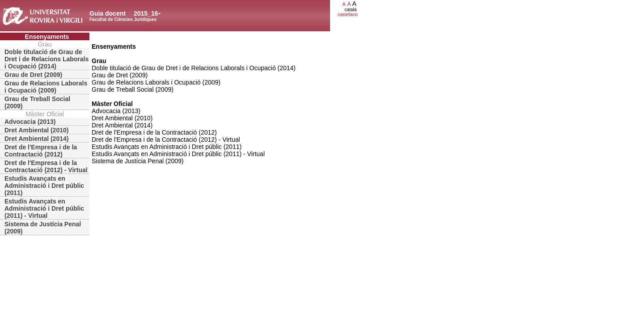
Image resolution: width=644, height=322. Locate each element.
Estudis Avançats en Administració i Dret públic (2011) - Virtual (44, 208)
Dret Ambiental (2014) (36, 139)
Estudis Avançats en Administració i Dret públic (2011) (44, 186)
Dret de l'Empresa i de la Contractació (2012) (41, 151)
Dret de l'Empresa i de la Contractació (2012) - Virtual (46, 166)
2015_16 (146, 13)
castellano (348, 15)
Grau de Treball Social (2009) (37, 102)
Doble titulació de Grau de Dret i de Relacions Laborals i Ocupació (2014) (47, 59)
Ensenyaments (47, 37)
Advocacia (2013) (30, 122)
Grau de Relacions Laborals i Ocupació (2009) (46, 87)
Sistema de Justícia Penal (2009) (43, 228)
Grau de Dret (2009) (33, 75)
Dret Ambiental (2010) (36, 130)
